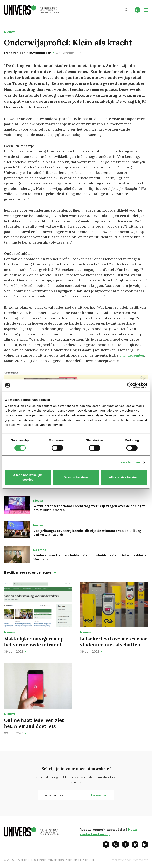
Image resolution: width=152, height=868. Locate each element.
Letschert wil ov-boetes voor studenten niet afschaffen (114, 642)
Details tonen (130, 462)
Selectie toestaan (76, 477)
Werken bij (73, 860)
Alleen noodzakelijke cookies (28, 477)
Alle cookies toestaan (124, 477)
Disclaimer (38, 860)
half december (132, 355)
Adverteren (56, 860)
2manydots (140, 860)
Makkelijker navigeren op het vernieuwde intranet (34, 642)
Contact (89, 860)
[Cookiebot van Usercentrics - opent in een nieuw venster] (130, 385)
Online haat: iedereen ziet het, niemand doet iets (34, 723)
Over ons (23, 860)
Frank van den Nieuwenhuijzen (28, 53)
